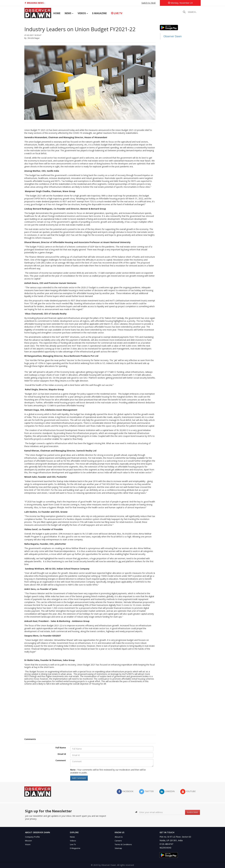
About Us (119, 837)
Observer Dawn (173, 36)
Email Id (62, 754)
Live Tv (73, 844)
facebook (125, 792)
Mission (28, 841)
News (69, 13)
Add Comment (79, 778)
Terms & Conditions (123, 844)
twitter (146, 792)
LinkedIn (167, 792)
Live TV (117, 13)
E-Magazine (99, 13)
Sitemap (118, 848)
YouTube (188, 792)
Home (57, 13)
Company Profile (32, 837)
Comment (61, 760)
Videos (83, 13)
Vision (28, 844)
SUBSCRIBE (193, 812)
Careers (118, 841)
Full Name (61, 748)
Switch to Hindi (148, 3)
